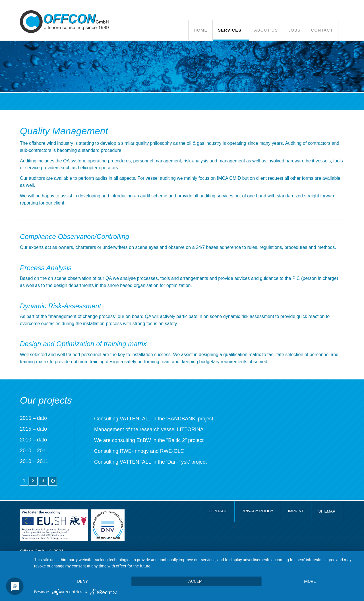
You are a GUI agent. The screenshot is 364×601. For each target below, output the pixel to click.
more (310, 581)
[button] (231, 30)
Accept (196, 581)
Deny (82, 581)
